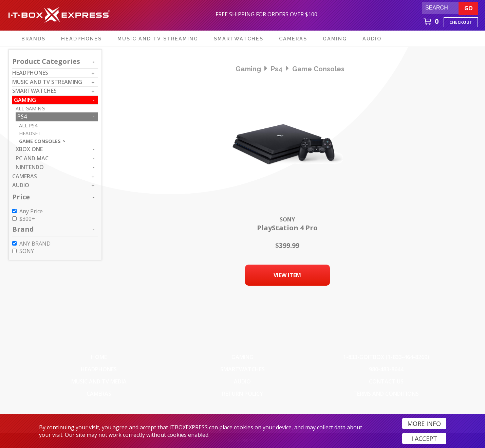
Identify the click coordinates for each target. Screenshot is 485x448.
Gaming (242, 357)
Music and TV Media (99, 381)
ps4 (277, 69)
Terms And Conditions (386, 394)
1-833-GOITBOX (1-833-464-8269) (386, 357)
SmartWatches (242, 369)
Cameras (99, 394)
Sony (287, 219)
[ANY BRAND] (14, 243)
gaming (248, 69)
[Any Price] (14, 211)
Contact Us (386, 381)
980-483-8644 (386, 369)
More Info (424, 424)
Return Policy (242, 394)
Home (99, 357)
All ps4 (28, 126)
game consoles (318, 69)
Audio (242, 381)
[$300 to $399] (14, 219)
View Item (287, 275)
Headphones (99, 369)
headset (30, 133)
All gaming (30, 109)
